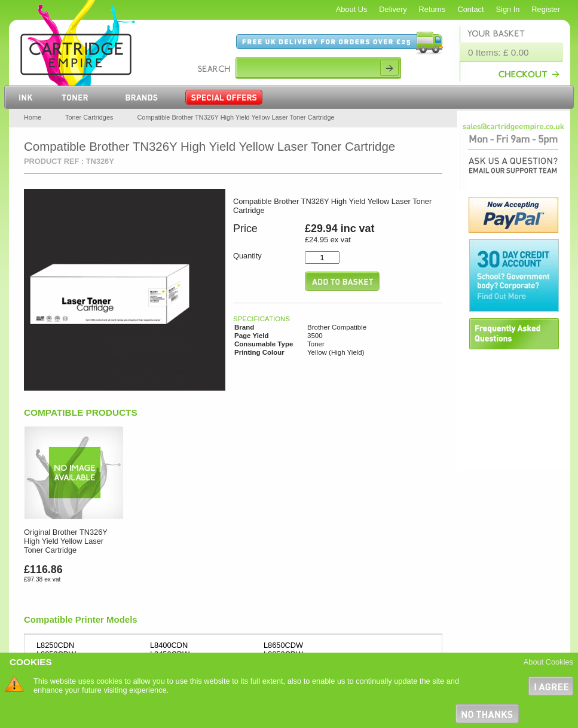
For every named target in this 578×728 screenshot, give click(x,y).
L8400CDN (169, 645)
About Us (352, 9)
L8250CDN (55, 645)
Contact (470, 9)
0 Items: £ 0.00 (499, 52)
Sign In (508, 9)
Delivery (393, 9)
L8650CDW (283, 645)
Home (33, 117)
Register (546, 9)
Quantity (247, 256)
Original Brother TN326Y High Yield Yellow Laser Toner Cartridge (66, 541)
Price (245, 229)
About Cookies (548, 662)
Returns (432, 9)
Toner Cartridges (89, 117)
